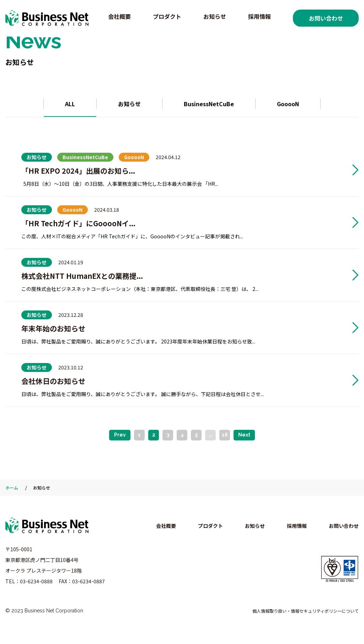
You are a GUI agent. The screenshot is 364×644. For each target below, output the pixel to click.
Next (244, 435)
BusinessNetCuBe (209, 104)
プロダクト (167, 16)
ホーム (12, 488)
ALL (70, 104)
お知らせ (215, 16)
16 (225, 435)
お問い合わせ (326, 18)
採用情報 (259, 16)
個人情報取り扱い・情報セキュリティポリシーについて (306, 611)
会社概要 (119, 16)
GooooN (288, 104)
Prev (120, 435)
